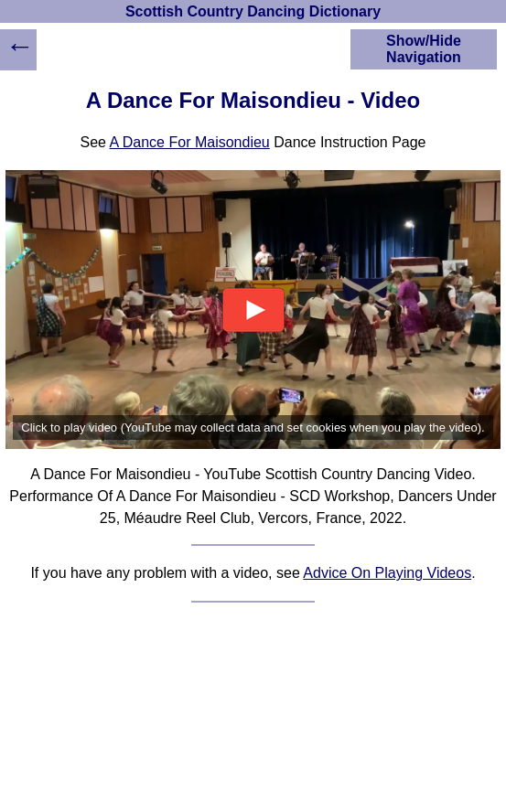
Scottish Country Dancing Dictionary (253, 11)
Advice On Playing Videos (387, 573)
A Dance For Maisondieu (190, 142)
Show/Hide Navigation (424, 49)
